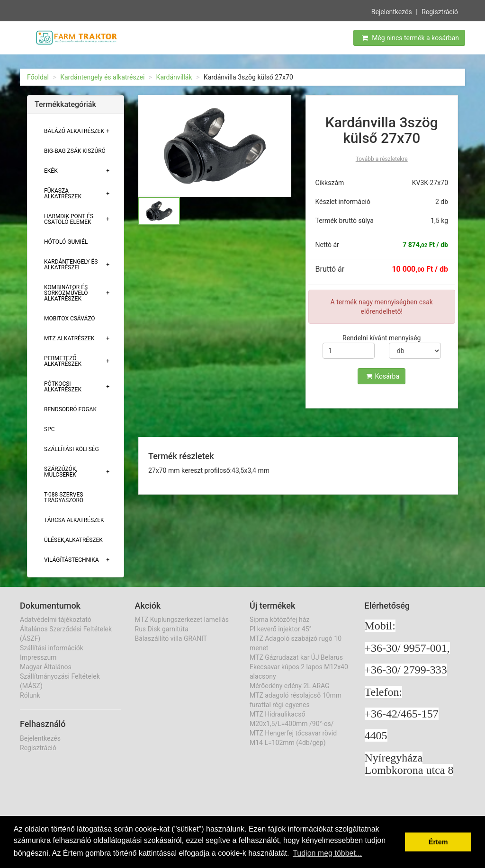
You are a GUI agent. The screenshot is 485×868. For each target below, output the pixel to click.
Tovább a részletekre (382, 159)
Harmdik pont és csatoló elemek (69, 219)
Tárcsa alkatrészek (74, 520)
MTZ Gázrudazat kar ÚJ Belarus (296, 657)
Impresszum (38, 657)
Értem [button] (438, 842)
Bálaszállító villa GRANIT (171, 638)
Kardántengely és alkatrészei (102, 77)
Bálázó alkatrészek (74, 131)
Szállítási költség (72, 449)
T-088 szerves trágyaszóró (64, 497)
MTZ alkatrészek (69, 338)
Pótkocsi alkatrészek (63, 387)
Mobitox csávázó (70, 319)
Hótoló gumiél (66, 242)
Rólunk (30, 695)
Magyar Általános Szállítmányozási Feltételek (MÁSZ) (60, 676)
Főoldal (38, 77)
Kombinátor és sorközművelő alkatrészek (66, 293)
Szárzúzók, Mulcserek (61, 472)
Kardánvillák (174, 77)
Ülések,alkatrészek (73, 540)
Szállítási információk (52, 648)
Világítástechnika (72, 560)
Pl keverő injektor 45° (281, 629)
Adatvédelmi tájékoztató (56, 620)
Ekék (51, 171)
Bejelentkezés (392, 11)
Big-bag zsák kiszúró (75, 151)
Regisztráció (440, 11)
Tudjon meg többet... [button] (327, 853)
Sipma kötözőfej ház (279, 620)
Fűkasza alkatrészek (63, 194)
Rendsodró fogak (70, 409)
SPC (49, 429)
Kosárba (383, 376)
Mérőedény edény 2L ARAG (290, 686)
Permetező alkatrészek (63, 361)
